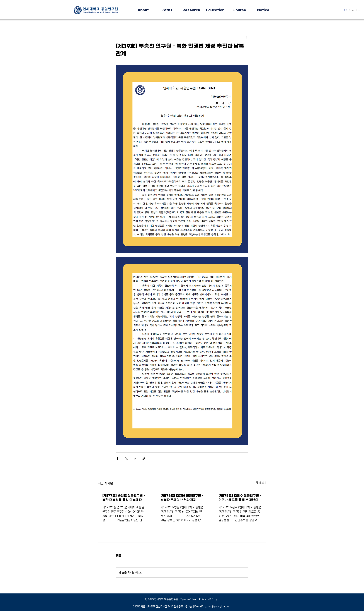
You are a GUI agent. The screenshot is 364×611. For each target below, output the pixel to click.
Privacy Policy (208, 599)
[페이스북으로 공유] (117, 458)
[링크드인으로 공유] (135, 458)
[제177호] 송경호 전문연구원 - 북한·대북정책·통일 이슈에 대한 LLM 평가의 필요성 (124, 498)
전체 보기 (261, 482)
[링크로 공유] (144, 458)
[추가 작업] (246, 37)
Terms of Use (188, 599)
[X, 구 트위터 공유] (126, 458)
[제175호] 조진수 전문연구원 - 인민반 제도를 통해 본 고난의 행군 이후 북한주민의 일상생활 (240, 498)
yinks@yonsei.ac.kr (217, 606)
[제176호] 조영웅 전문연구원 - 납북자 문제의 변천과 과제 (182, 498)
